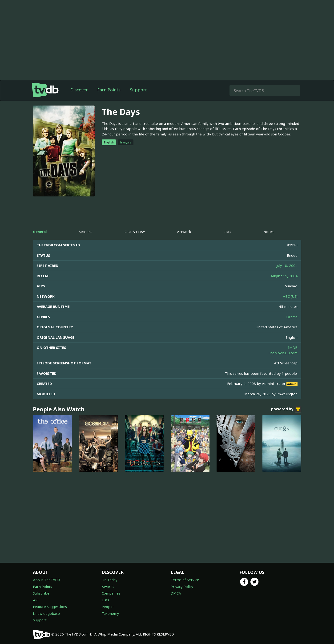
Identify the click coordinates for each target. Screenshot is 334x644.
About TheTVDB (46, 580)
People (108, 607)
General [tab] (40, 232)
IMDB (293, 347)
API (36, 600)
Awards (108, 587)
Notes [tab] (268, 232)
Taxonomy (110, 613)
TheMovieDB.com (283, 353)
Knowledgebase (46, 613)
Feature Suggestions (50, 607)
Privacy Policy (182, 587)
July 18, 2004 (287, 265)
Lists (105, 600)
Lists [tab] (227, 232)
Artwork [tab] (184, 232)
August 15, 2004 (284, 276)
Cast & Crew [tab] (135, 232)
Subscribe (41, 593)
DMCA (176, 593)
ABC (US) (290, 296)
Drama (292, 317)
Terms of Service (185, 580)
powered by (286, 409)
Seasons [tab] (86, 232)
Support (138, 90)
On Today (110, 580)
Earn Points (109, 90)
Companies (111, 593)
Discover (79, 90)
